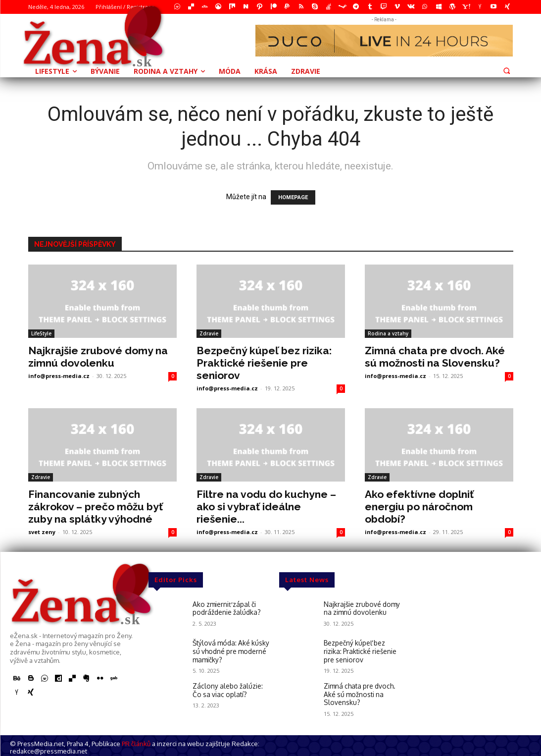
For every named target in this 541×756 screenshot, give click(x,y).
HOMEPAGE (293, 197)
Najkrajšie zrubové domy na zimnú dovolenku (98, 357)
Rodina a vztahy (388, 333)
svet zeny (42, 532)
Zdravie (209, 333)
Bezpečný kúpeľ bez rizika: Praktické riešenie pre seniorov (264, 363)
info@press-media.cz (59, 376)
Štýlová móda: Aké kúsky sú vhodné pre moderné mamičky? (229, 650)
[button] (507, 70)
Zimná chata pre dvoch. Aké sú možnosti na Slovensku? (435, 357)
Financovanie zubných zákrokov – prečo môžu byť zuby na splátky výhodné (96, 507)
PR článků (136, 741)
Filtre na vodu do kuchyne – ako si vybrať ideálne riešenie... (266, 507)
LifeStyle (41, 333)
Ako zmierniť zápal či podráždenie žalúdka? (225, 608)
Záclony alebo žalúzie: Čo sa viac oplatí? (230, 688)
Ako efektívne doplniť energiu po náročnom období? (419, 507)
